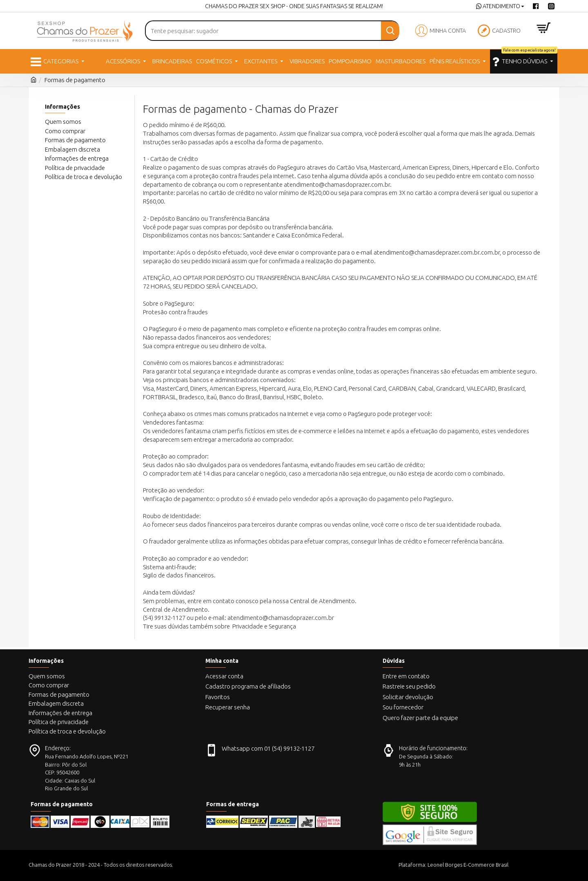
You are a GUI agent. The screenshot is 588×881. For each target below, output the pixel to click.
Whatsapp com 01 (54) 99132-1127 (268, 748)
